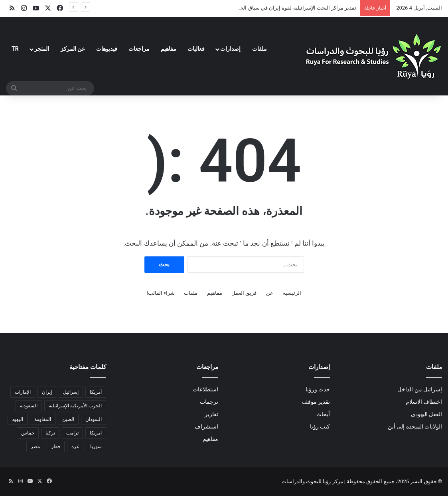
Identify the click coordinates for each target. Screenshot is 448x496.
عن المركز (73, 49)
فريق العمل (244, 293)
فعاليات (196, 49)
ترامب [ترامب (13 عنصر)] (72, 433)
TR (15, 49)
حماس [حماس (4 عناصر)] (28, 433)
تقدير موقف (316, 402)
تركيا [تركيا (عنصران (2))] (50, 433)
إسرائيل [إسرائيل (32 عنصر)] (71, 392)
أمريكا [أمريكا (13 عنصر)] (96, 392)
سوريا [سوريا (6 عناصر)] (96, 446)
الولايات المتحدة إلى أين (415, 427)
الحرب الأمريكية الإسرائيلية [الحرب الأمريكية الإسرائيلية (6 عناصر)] (75, 406)
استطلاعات (205, 389)
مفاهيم (169, 49)
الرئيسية (292, 293)
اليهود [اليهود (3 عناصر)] (18, 419)
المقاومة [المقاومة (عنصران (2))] (43, 419)
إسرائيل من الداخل (420, 389)
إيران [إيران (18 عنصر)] (47, 392)
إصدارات (230, 49)
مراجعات (139, 49)
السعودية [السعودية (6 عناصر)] (29, 406)
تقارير (211, 414)
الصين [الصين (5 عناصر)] (68, 419)
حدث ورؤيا (318, 389)
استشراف (206, 427)
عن (270, 293)
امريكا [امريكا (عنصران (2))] (96, 433)
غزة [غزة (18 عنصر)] (75, 446)
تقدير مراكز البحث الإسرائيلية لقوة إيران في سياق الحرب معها (289, 8)
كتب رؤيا (320, 427)
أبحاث (323, 414)
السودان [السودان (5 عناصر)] (94, 419)
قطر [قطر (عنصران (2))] (56, 446)
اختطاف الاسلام (424, 402)
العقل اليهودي (426, 414)
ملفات (260, 49)
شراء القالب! (161, 293)
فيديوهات (107, 49)
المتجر (42, 49)
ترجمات (209, 402)
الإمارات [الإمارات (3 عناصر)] (23, 392)
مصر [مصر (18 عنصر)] (35, 446)
